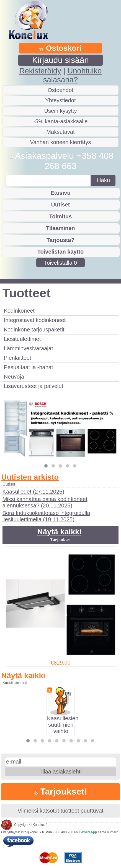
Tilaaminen (60, 228)
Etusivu (60, 193)
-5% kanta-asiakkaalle (61, 121)
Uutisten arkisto (30, 477)
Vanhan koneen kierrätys (61, 142)
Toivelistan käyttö (60, 252)
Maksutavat (60, 132)
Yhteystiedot (60, 100)
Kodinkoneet (19, 311)
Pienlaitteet (18, 358)
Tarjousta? (60, 240)
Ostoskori (60, 48)
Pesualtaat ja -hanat (29, 367)
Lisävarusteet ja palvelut (34, 386)
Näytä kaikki (59, 532)
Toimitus (61, 216)
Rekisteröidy (40, 71)
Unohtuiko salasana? (72, 75)
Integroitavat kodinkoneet (35, 320)
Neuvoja (14, 377)
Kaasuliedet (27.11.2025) (34, 492)
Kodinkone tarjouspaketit (34, 330)
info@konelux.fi (32, 832)
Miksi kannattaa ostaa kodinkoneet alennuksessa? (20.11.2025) (45, 502)
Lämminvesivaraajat (29, 348)
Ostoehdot (60, 90)
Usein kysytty (61, 111)
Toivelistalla (60, 263)
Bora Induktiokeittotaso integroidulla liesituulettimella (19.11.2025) (46, 516)
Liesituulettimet (22, 339)
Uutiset (61, 205)
